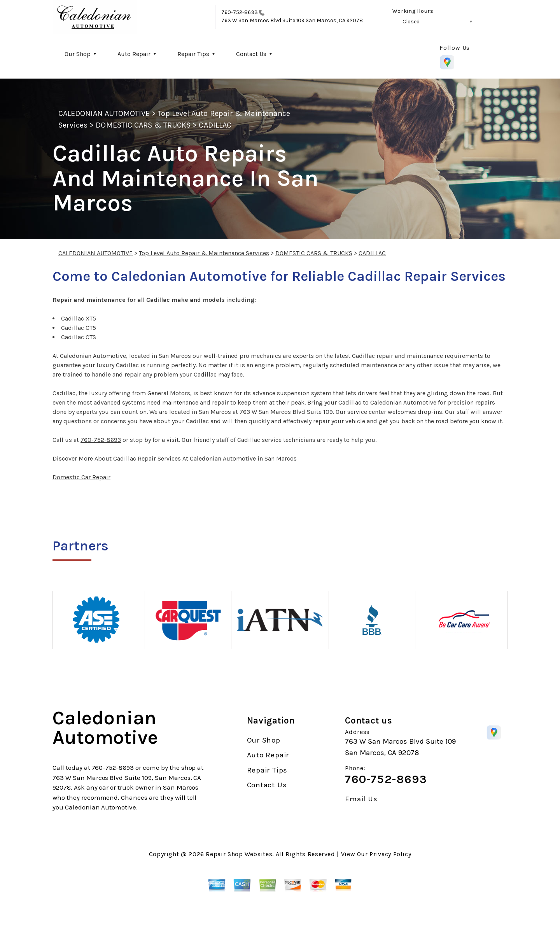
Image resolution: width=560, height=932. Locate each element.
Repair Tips (193, 54)
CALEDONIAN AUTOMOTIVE (104, 113)
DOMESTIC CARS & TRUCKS (143, 125)
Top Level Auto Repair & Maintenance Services (204, 253)
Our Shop (78, 54)
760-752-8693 (240, 12)
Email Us (361, 799)
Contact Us (251, 54)
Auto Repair (134, 54)
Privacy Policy (390, 854)
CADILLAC (215, 125)
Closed (411, 22)
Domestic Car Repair (81, 477)
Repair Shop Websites (239, 854)
